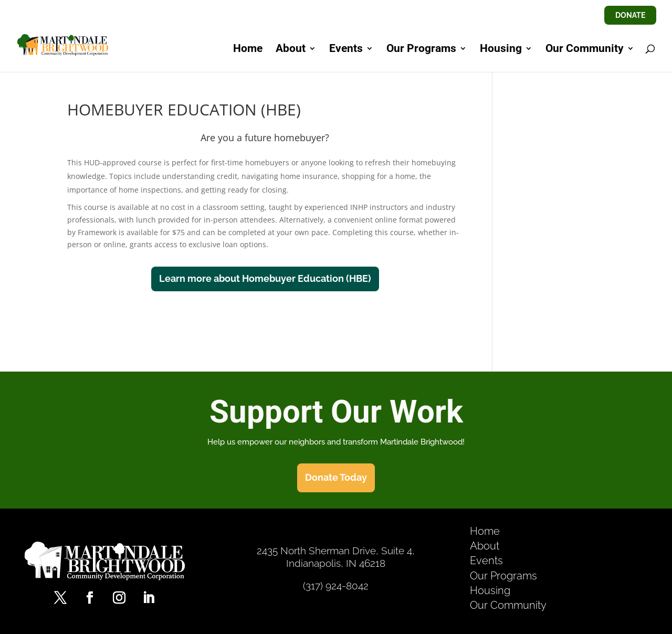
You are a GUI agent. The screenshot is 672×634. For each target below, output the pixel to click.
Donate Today (336, 477)
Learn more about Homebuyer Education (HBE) (265, 278)
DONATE (630, 15)
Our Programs (421, 50)
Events (346, 50)
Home (248, 50)
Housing (501, 50)
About (291, 50)
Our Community (585, 50)
